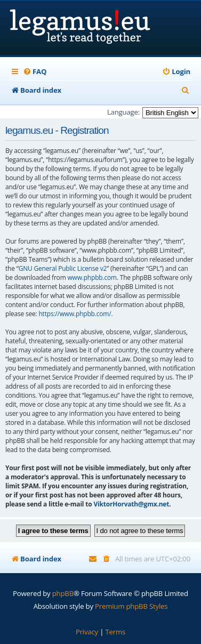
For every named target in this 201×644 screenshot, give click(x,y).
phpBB (63, 593)
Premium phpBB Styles (131, 606)
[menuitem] (35, 72)
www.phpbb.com (92, 277)
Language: (123, 112)
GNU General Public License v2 (63, 268)
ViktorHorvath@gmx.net (131, 504)
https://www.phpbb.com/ (75, 314)
